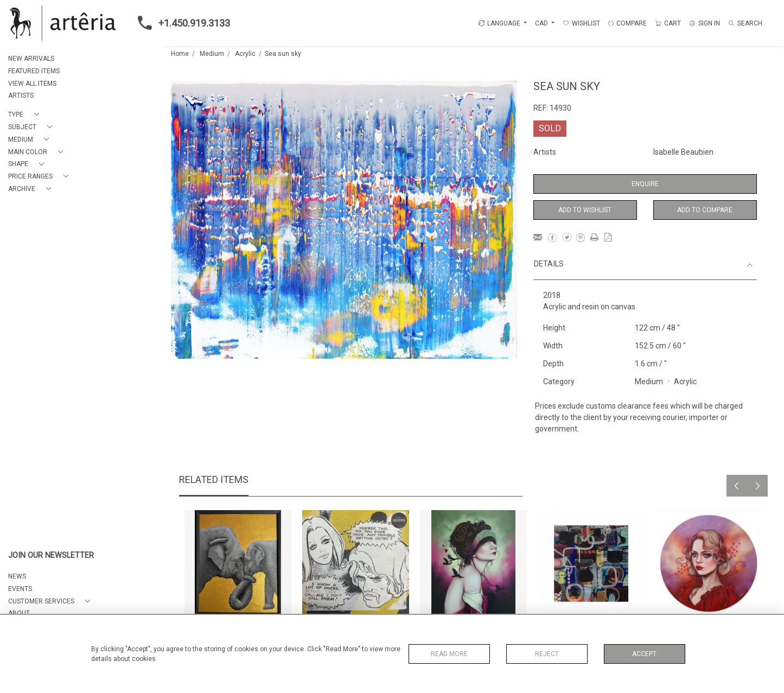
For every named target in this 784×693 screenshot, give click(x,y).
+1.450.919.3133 (181, 23)
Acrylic (245, 54)
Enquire (645, 184)
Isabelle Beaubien (683, 152)
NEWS (17, 576)
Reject (547, 654)
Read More (449, 654)
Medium (212, 54)
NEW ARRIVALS (31, 59)
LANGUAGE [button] (499, 23)
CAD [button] (542, 23)
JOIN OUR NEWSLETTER (51, 555)
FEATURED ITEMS (34, 71)
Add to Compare (705, 210)
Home (180, 54)
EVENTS (20, 589)
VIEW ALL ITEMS (32, 84)
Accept (644, 654)
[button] (26, 115)
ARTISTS (21, 96)
